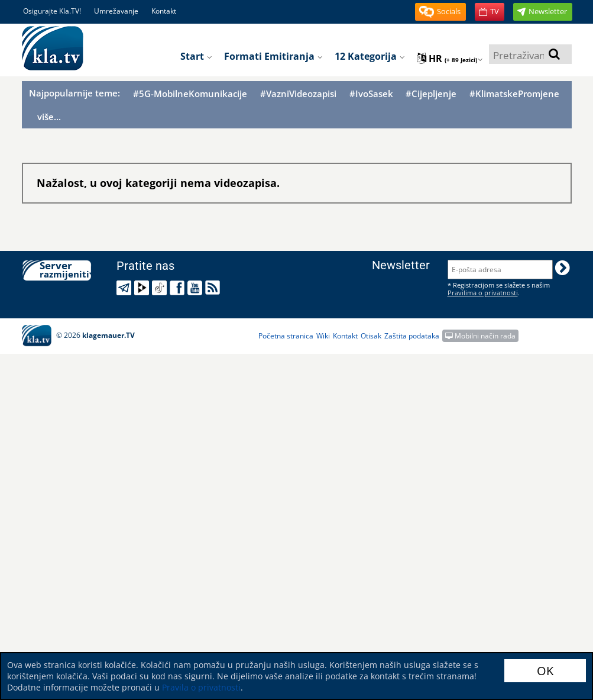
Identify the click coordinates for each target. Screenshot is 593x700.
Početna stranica (286, 336)
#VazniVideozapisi (298, 94)
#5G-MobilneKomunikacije (190, 94)
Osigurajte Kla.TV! (52, 11)
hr (450, 59)
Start (196, 56)
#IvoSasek (371, 94)
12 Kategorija (370, 56)
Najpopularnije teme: (74, 93)
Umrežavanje (116, 11)
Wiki (323, 336)
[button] (440, 12)
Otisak (371, 336)
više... (49, 117)
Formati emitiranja (273, 56)
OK (545, 671)
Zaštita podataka (412, 336)
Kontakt (164, 11)
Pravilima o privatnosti (483, 293)
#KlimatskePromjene (514, 94)
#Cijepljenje (431, 94)
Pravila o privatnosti (201, 687)
